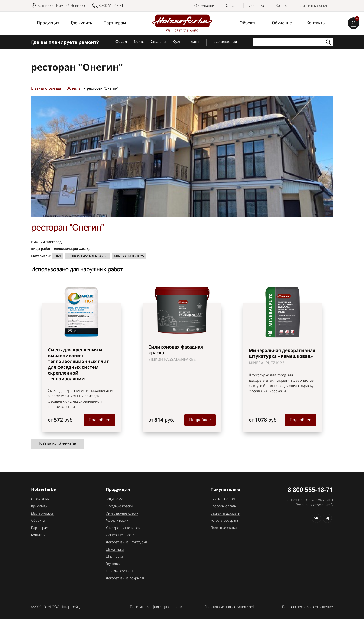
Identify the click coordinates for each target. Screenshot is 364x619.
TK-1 (58, 256)
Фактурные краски (120, 535)
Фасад (121, 42)
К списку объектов (58, 444)
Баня (195, 42)
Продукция (48, 23)
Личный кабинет (314, 6)
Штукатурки (115, 550)
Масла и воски (117, 521)
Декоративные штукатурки (126, 542)
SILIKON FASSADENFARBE (88, 256)
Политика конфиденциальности (156, 607)
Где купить (81, 23)
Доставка (257, 6)
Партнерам (115, 23)
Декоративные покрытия (125, 578)
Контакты (316, 23)
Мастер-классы (43, 514)
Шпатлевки (114, 557)
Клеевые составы (119, 571)
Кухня (178, 42)
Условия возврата (224, 521)
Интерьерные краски (122, 514)
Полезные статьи (224, 528)
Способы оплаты (224, 506)
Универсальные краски (124, 528)
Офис (139, 42)
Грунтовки (114, 564)
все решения (225, 42)
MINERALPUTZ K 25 (129, 256)
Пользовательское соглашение (307, 607)
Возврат (282, 6)
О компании (204, 6)
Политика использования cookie (231, 607)
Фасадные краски (119, 506)
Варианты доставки (225, 514)
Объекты (248, 23)
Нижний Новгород (71, 6)
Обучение (282, 23)
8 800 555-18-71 (111, 6)
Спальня (158, 42)
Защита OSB (115, 499)
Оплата (232, 6)
